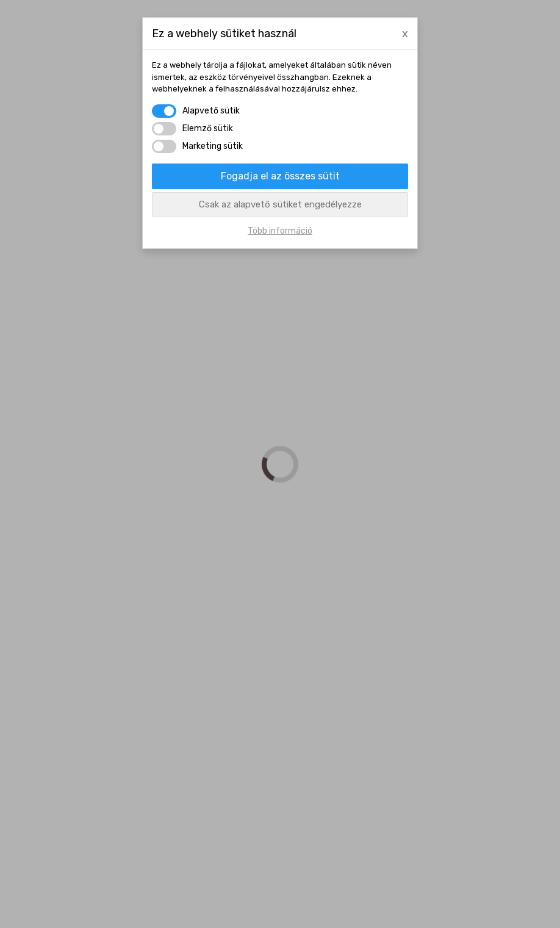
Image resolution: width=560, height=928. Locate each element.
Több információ (280, 231)
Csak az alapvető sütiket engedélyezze (280, 204)
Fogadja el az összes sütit (280, 176)
